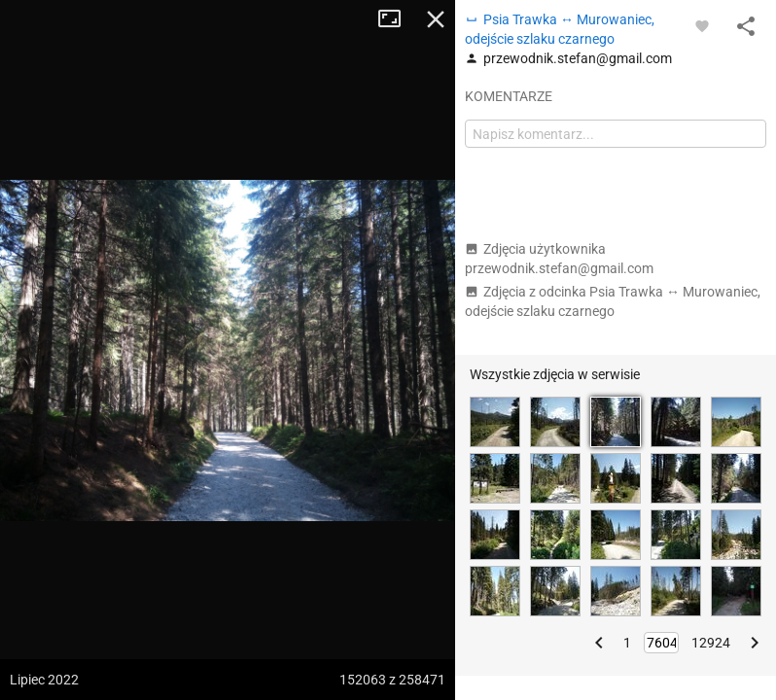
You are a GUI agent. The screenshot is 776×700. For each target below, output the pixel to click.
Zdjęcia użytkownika (559, 259)
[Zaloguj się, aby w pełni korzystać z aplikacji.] (702, 25)
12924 (711, 643)
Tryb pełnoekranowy (397, 19)
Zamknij (436, 19)
